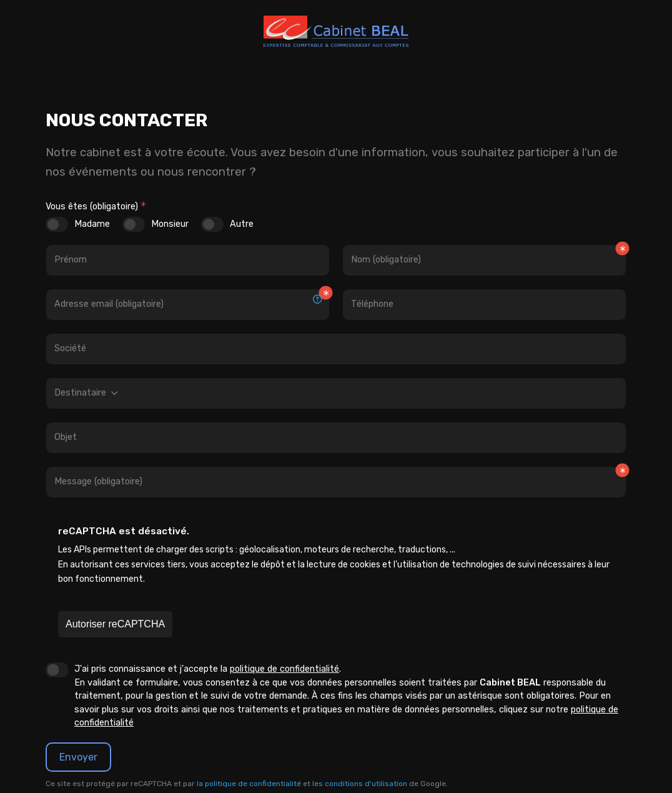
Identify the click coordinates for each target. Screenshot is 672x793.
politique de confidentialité (284, 669)
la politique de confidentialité (249, 784)
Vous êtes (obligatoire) (92, 207)
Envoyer (78, 757)
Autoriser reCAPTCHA (115, 624)
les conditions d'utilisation (360, 784)
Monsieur (170, 224)
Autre (242, 224)
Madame (92, 224)
